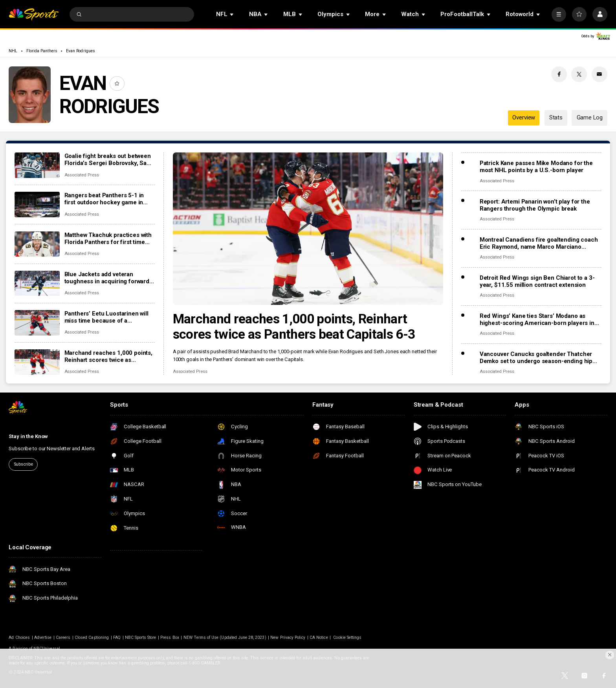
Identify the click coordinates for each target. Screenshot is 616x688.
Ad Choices (19, 638)
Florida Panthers (42, 51)
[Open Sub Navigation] (232, 14)
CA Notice (319, 638)
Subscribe (23, 464)
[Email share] (599, 74)
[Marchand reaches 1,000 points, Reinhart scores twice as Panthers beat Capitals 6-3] (308, 229)
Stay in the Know (28, 436)
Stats (556, 117)
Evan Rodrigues (81, 51)
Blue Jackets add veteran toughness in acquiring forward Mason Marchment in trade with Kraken (107, 278)
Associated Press (190, 372)
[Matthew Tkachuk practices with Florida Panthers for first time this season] (37, 244)
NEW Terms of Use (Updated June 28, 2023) (225, 638)
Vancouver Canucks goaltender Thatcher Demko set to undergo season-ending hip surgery (536, 358)
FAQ (117, 638)
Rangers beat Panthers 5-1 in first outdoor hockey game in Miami (104, 199)
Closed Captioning (92, 638)
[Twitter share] (579, 74)
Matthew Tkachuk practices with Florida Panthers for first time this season (108, 239)
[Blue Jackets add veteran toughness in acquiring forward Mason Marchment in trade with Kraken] (37, 283)
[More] (559, 14)
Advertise (43, 638)
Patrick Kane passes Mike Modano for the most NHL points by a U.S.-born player (536, 167)
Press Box (170, 638)
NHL (13, 51)
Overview (524, 117)
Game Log (590, 117)
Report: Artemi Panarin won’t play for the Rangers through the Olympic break (535, 205)
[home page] (34, 14)
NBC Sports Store (141, 638)
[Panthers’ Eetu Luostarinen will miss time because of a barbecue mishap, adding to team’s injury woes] (37, 323)
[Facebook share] (559, 74)
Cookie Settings (347, 638)
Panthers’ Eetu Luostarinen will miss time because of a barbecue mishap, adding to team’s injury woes (106, 317)
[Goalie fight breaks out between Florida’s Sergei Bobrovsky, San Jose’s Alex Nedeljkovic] (37, 165)
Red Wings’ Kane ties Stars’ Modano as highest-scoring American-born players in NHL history (537, 319)
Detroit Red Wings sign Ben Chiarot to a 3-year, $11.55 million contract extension (537, 281)
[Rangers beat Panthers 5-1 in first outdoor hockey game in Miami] (37, 205)
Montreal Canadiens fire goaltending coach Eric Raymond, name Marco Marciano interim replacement (539, 243)
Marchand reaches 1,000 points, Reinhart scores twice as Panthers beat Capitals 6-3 (294, 327)
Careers (63, 638)
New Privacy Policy (288, 638)
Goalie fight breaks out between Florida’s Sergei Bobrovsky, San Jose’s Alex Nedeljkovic (108, 160)
